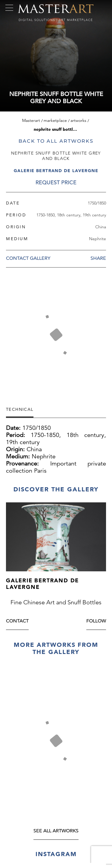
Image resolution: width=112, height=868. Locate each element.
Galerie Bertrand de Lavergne (56, 171)
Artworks (78, 120)
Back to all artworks (56, 141)
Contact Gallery (28, 258)
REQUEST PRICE (56, 182)
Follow (96, 621)
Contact (17, 621)
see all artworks (56, 831)
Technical (20, 409)
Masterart (31, 120)
